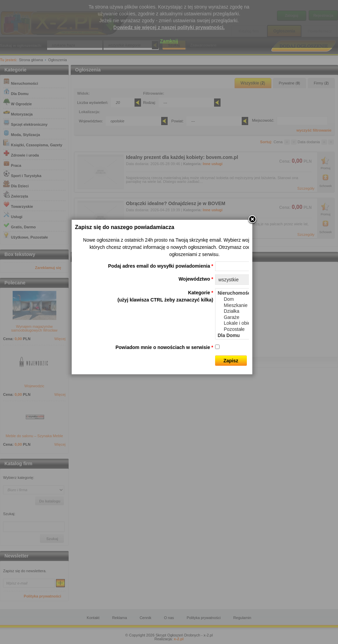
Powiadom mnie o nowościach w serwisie (171, 372)
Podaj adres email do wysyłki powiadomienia (168, 291)
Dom (253, 324)
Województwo (203, 304)
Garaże (253, 343)
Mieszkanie (253, 330)
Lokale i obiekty (253, 348)
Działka (253, 336)
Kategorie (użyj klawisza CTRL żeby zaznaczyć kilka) (172, 321)
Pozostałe (253, 354)
